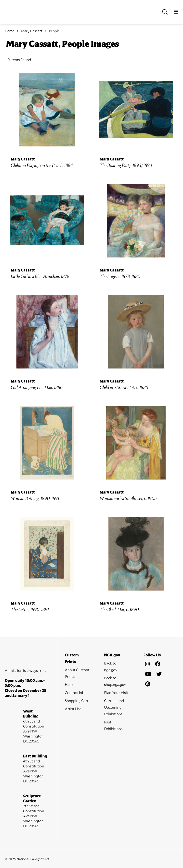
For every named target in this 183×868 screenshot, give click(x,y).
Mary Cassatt (32, 31)
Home (10, 31)
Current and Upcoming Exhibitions (114, 707)
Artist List (73, 709)
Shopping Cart (77, 701)
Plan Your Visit (116, 692)
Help (69, 684)
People (54, 31)
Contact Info (75, 692)
